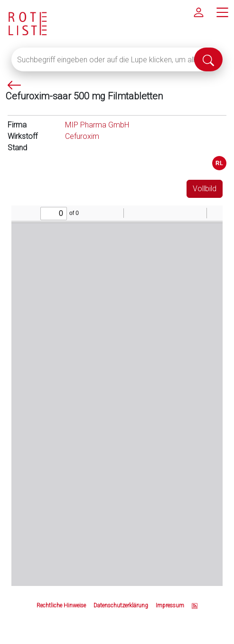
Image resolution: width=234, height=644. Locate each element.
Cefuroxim (82, 136)
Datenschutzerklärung (121, 605)
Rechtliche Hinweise (61, 605)
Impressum (170, 605)
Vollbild (205, 189)
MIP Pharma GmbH (97, 125)
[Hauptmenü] (222, 12)
